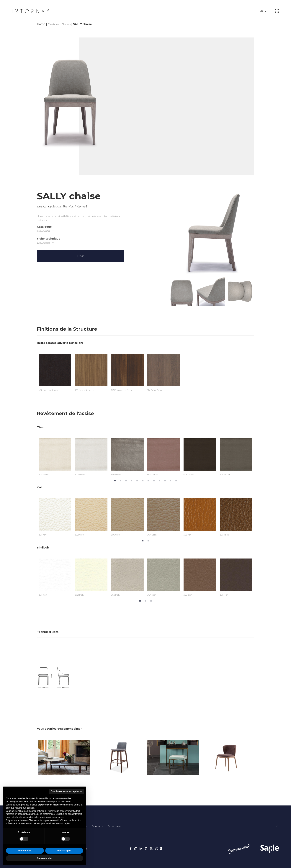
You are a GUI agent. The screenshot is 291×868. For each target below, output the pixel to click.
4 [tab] (132, 480)
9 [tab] (159, 480)
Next (257, 455)
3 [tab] (126, 480)
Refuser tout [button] (25, 851)
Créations (53, 24)
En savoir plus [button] (45, 858)
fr (264, 11)
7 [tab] (148, 480)
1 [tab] (115, 480)
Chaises (66, 24)
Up (275, 826)
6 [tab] (143, 480)
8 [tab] (154, 480)
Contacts (97, 826)
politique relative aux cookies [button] (20, 808)
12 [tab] (176, 480)
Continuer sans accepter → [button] (66, 791)
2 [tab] (120, 480)
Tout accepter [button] (64, 851)
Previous (34, 455)
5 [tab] (137, 480)
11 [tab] (171, 480)
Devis (81, 256)
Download (46, 231)
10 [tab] (165, 480)
